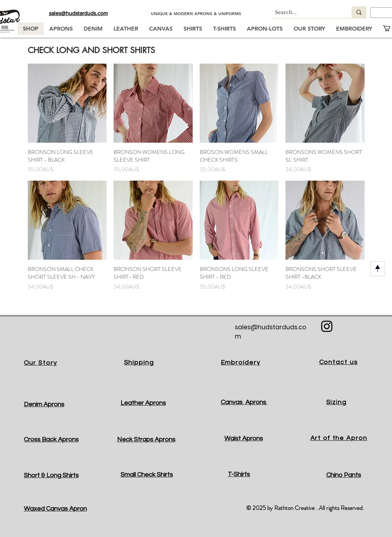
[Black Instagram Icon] (327, 326)
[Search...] (306, 13)
